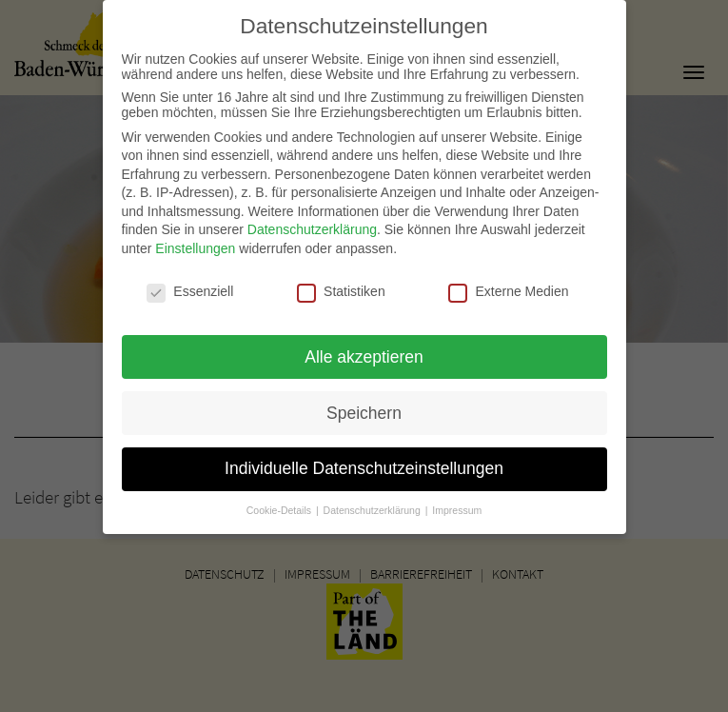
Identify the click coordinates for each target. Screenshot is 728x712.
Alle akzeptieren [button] (364, 347)
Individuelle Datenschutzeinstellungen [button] (364, 460)
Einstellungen (195, 240)
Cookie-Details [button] (280, 502)
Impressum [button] (457, 502)
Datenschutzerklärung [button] (374, 502)
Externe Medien (508, 283)
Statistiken (341, 283)
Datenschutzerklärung (312, 221)
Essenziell (190, 283)
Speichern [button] (364, 404)
